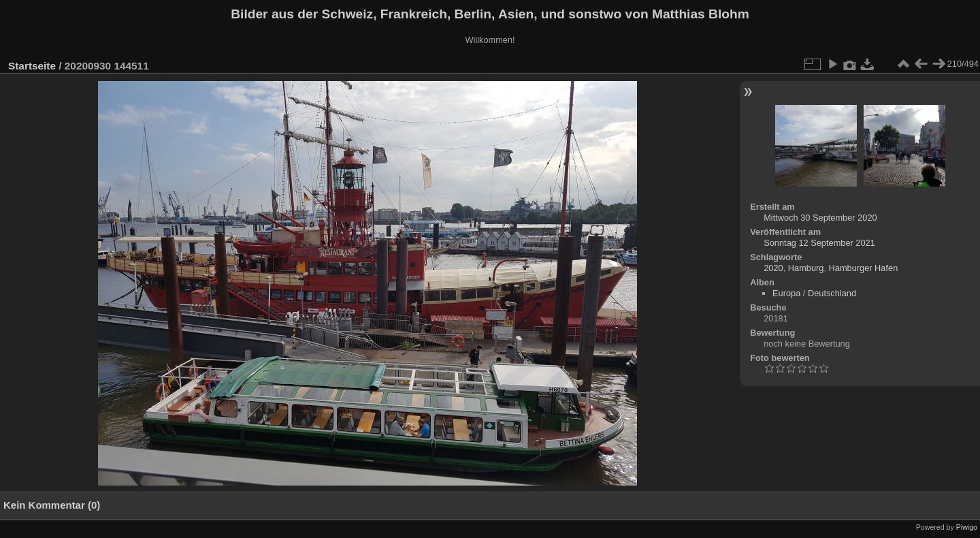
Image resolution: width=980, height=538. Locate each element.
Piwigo (967, 527)
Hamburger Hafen (864, 268)
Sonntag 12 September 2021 (819, 243)
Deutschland (832, 293)
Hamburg (806, 268)
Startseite (32, 66)
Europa (786, 293)
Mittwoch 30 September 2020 (820, 218)
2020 (773, 268)
